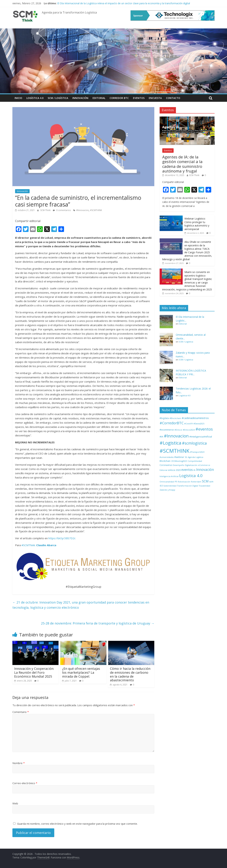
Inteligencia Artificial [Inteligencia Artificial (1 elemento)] (169, 476)
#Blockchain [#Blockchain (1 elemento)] (175, 418)
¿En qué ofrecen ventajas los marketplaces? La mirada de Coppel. (81, 672)
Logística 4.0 (35, 98)
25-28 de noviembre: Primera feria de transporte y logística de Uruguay (98, 623)
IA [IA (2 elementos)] (194, 470)
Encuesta (155, 98)
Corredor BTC (119, 98)
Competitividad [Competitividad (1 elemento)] (195, 461)
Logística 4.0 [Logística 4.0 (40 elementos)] (191, 475)
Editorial (99, 98)
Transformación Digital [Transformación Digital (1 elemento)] (188, 486)
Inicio (18, 98)
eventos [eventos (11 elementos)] (187, 470)
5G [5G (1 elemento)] (186, 457)
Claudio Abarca (46, 545)
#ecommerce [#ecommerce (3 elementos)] (167, 430)
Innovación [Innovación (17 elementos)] (205, 470)
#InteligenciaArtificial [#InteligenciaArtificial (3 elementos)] (201, 437)
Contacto (173, 98)
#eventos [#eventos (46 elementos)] (204, 429)
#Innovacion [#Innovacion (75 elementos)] (176, 436)
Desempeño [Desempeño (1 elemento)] (178, 465)
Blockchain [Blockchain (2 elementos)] (165, 461)
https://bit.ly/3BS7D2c (62, 538)
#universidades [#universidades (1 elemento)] (167, 457)
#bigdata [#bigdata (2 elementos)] (164, 418)
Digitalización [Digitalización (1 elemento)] (191, 465)
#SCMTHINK (96, 210)
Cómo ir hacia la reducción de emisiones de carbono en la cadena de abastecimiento (130, 674)
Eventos (139, 98)
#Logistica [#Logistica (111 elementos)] (170, 443)
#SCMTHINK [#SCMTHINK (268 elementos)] (175, 451)
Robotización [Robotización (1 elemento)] (184, 482)
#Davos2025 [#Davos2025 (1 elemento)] (199, 424)
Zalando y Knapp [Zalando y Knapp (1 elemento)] (167, 490)
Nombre (19, 763)
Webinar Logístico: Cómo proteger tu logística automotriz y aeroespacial (197, 224)
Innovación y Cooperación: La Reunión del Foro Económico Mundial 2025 (34, 672)
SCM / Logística (58, 98)
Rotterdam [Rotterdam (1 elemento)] (196, 482)
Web (15, 803)
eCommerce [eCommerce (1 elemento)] (204, 465)
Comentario (21, 712)
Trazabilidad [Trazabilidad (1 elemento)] (204, 486)
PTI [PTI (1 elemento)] (176, 482)
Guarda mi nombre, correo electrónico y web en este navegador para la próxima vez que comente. (77, 824)
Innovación (80, 98)
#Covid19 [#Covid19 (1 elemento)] (189, 424)
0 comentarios (62, 210)
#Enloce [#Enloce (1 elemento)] (178, 430)
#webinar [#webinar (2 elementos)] (179, 457)
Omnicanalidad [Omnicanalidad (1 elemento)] (167, 482)
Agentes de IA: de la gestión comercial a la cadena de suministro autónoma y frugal (182, 164)
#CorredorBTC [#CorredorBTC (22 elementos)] (172, 423)
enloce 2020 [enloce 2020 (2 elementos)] (174, 470)
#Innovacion (82, 210)
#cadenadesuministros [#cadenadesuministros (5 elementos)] (195, 418)
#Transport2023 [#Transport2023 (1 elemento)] (197, 452)
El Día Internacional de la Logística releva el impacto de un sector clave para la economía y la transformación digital (124, 3)
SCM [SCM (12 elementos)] (205, 481)
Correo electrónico (25, 783)
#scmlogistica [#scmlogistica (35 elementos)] (194, 443)
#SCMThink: (28, 545)
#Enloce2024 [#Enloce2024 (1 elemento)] (189, 430)
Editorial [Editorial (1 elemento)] (164, 470)
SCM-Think (46, 210)
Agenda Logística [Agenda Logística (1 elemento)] (196, 457)
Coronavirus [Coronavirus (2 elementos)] (166, 465)
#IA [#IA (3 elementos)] (161, 437)
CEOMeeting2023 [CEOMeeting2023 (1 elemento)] (179, 461)
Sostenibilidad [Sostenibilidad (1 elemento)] (170, 486)
